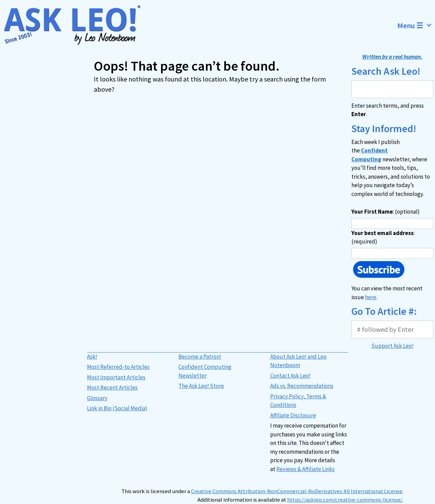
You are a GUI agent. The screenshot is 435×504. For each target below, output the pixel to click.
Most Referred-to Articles (118, 367)
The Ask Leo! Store (201, 386)
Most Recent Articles (112, 388)
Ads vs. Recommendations (302, 386)
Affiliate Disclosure (293, 415)
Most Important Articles (116, 377)
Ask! (92, 357)
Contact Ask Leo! (290, 376)
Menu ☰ (416, 25)
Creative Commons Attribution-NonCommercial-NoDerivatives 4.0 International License (297, 491)
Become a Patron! (200, 357)
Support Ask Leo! (393, 346)
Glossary (97, 398)
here (371, 297)
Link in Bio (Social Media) (117, 408)
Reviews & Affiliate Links (306, 469)
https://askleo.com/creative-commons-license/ (345, 500)
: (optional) (386, 212)
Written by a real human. (392, 57)
